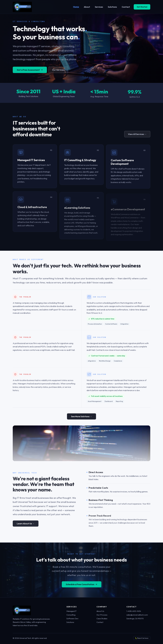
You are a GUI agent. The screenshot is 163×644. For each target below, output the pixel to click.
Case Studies (102, 618)
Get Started (142, 7)
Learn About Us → (26, 525)
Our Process (102, 615)
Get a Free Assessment (30, 72)
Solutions (112, 7)
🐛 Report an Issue (142, 638)
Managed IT (72, 611)
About (87, 7)
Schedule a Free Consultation (82, 586)
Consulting (71, 615)
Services (99, 7)
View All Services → (137, 135)
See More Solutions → (81, 417)
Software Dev (72, 618)
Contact (126, 7)
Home (76, 7)
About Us (100, 611)
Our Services (58, 72)
